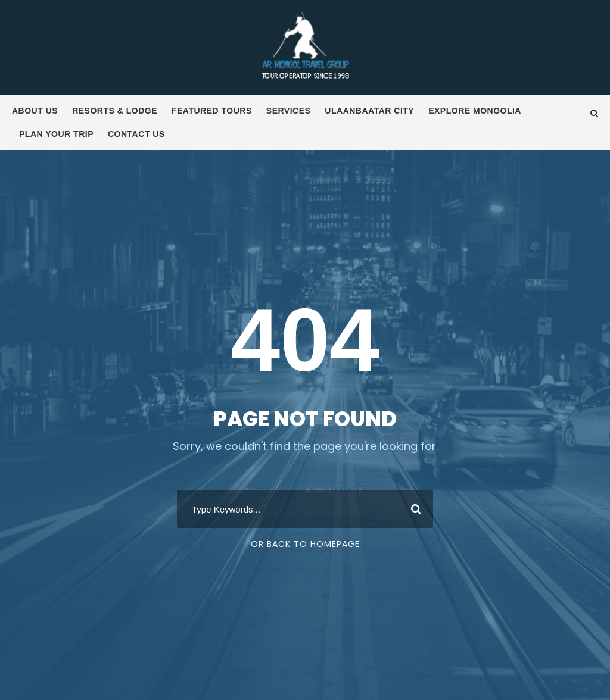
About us (35, 111)
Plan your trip (56, 134)
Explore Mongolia (475, 111)
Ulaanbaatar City (369, 111)
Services (289, 111)
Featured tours (212, 111)
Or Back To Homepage (305, 544)
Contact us (136, 134)
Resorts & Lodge (115, 111)
